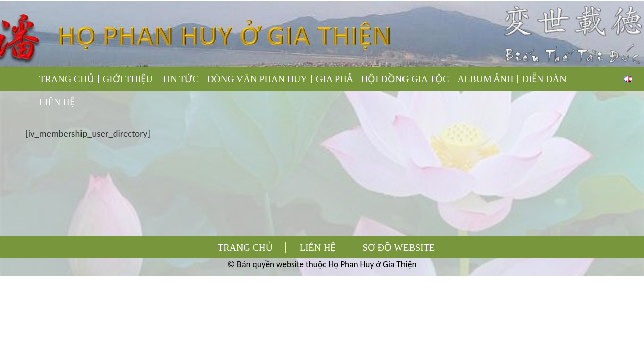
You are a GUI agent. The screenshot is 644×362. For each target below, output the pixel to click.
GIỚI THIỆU (128, 79)
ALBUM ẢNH (485, 79)
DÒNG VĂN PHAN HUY (257, 79)
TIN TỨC (180, 79)
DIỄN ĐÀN (544, 79)
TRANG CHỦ (67, 79)
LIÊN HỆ (57, 102)
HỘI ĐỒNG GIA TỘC (405, 79)
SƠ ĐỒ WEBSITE (399, 248)
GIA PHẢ (334, 79)
